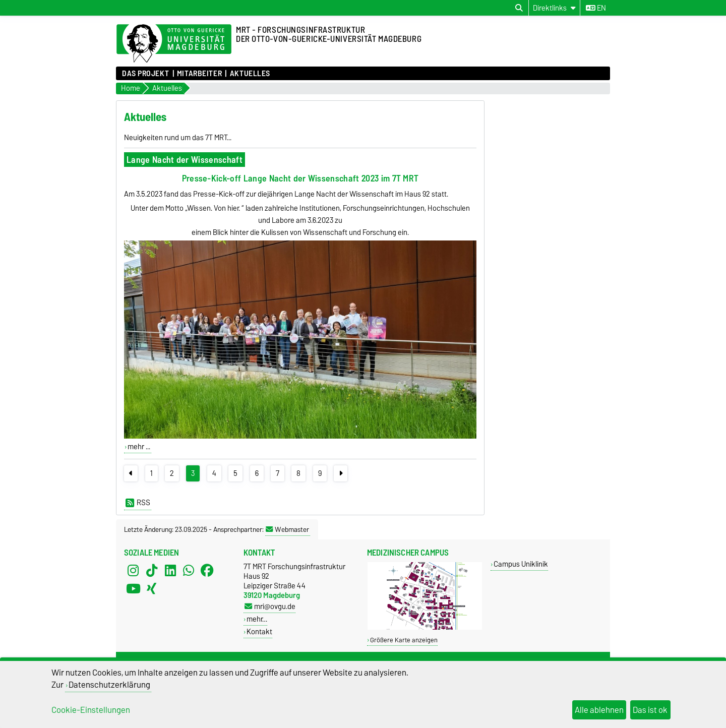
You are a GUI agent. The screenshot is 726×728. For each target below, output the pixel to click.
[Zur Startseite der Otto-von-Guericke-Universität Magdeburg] (174, 44)
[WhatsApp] (189, 571)
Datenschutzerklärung (109, 685)
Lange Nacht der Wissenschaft (185, 160)
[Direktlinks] (554, 8)
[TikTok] (152, 571)
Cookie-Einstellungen (91, 710)
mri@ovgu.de (270, 606)
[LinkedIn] (170, 571)
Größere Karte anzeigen (404, 640)
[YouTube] (133, 589)
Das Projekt (145, 74)
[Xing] (152, 589)
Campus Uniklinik (521, 564)
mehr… (257, 619)
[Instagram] (133, 571)
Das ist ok (650, 710)
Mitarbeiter (199, 74)
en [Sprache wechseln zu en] (596, 8)
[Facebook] (207, 571)
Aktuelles (250, 74)
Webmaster (287, 529)
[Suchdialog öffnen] (519, 8)
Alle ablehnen (599, 710)
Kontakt (259, 631)
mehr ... (139, 447)
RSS (138, 503)
